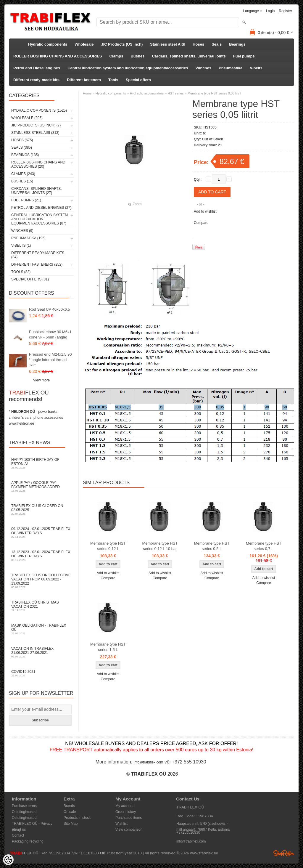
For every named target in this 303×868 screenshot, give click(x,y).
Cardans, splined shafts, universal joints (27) (37, 191)
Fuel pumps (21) (26, 200)
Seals (217, 44)
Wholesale (84, 44)
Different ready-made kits (36, 80)
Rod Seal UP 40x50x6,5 (50, 309)
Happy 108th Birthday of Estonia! (41, 463)
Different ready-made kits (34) (38, 255)
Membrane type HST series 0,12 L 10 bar (160, 546)
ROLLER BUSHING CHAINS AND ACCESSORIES (58, 56)
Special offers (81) (30, 279)
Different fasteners (84, 80)
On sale (70, 812)
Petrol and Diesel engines (37, 68)
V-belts (256, 68)
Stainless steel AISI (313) (35, 133)
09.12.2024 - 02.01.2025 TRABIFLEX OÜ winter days (41, 533)
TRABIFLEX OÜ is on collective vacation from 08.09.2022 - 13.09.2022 (41, 581)
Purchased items (129, 818)
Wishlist (121, 824)
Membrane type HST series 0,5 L (212, 546)
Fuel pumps (244, 56)
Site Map (71, 824)
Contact (18, 835)
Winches (203, 68)
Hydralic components (48, 44)
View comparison (129, 830)
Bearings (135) (25, 155)
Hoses (198, 44)
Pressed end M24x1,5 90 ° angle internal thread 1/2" (50, 360)
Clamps (116, 56)
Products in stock (77, 818)
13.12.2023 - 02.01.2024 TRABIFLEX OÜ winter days (41, 556)
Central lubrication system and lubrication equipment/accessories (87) (40, 219)
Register (285, 11)
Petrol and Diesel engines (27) (41, 208)
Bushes (137, 56)
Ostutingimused (24, 812)
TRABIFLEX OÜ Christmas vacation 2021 (41, 606)
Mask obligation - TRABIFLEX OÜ (41, 629)
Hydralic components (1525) (39, 110)
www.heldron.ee (21, 423)
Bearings (237, 44)
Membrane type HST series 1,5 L (108, 647)
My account (124, 806)
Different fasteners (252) (37, 264)
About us (19, 830)
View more (41, 380)
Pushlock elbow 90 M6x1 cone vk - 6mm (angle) (50, 334)
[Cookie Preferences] (8, 860)
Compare (201, 223)
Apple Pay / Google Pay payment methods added (41, 486)
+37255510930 (188, 832)
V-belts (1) (21, 246)
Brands (69, 806)
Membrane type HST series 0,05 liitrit (214, 93)
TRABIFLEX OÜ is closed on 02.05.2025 (41, 510)
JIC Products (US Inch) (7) (36, 125)
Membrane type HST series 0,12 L (108, 546)
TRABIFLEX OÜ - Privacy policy (32, 824)
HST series (175, 93)
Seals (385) (22, 147)
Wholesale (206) (27, 118)
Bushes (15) (22, 181)
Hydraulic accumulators (147, 93)
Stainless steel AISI (168, 44)
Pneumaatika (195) (28, 238)
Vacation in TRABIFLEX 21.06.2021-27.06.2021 (41, 652)
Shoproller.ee (284, 853)
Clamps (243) (23, 174)
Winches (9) (22, 231)
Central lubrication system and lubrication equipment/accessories (128, 68)
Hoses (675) (22, 140)
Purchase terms (24, 806)
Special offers (138, 80)
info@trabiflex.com (149, 762)
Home (87, 93)
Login (270, 11)
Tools (113, 80)
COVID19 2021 (41, 673)
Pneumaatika (231, 68)
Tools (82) (21, 272)
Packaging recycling (28, 841)
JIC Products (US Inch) (122, 44)
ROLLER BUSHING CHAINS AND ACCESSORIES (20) (38, 164)
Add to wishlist (205, 211)
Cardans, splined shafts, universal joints (189, 56)
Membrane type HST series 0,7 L (264, 546)
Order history (126, 812)
